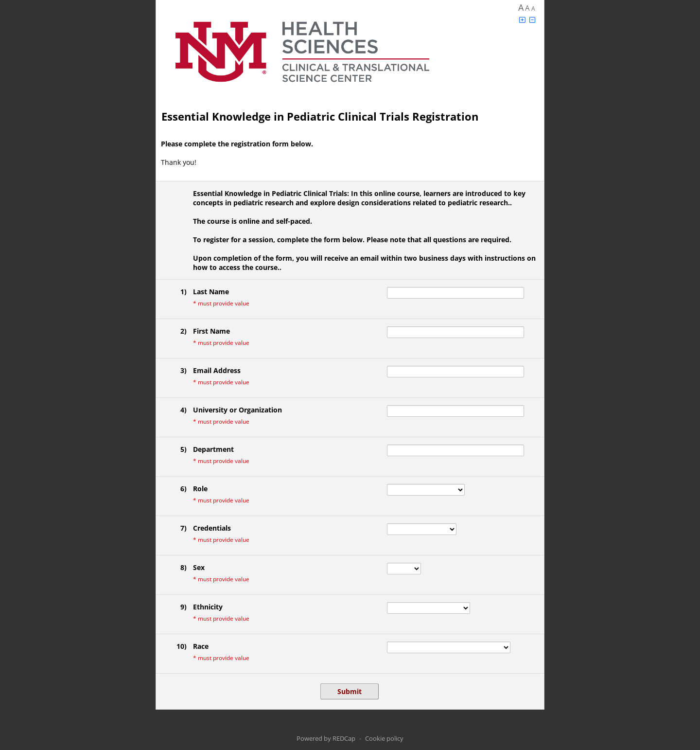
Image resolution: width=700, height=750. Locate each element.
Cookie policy (384, 738)
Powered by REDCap (326, 738)
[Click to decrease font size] (532, 20)
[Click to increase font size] (522, 20)
